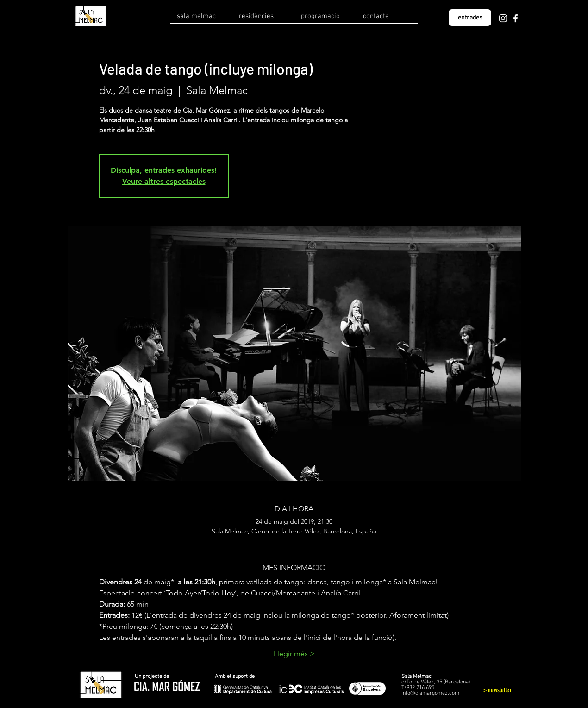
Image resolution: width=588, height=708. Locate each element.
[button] (201, 19)
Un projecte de (152, 677)
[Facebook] (516, 18)
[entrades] (470, 18)
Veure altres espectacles (164, 181)
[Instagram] (503, 18)
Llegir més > (294, 654)
